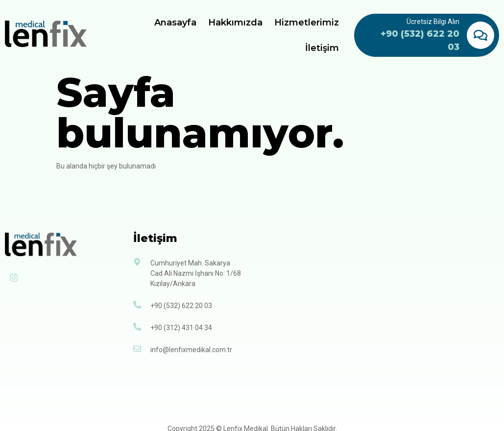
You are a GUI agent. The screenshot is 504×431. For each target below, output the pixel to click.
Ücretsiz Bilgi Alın (433, 22)
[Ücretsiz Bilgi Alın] (480, 35)
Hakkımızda (236, 23)
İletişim (323, 48)
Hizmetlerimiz (307, 23)
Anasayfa (176, 23)
